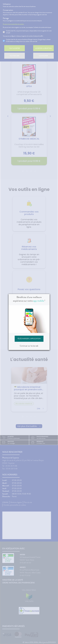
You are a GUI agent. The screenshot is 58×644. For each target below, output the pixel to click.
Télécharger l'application (29, 339)
